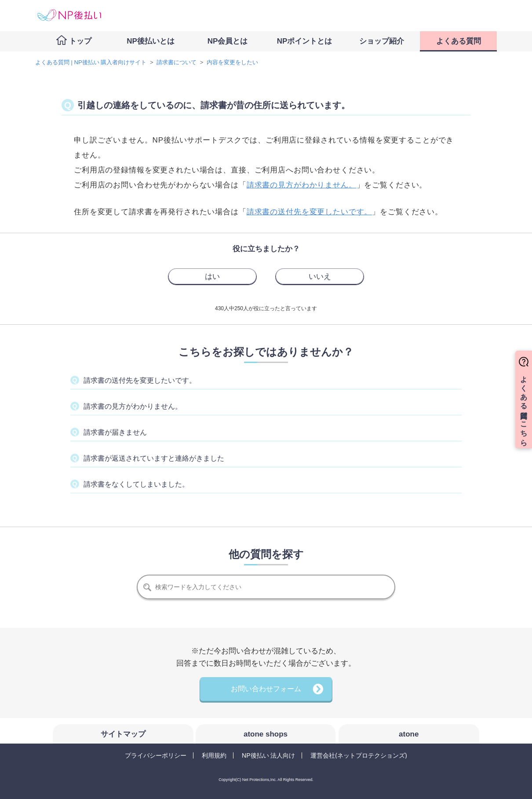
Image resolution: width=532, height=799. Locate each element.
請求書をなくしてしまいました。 (136, 484)
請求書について (177, 62)
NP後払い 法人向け (268, 755)
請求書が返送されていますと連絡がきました (154, 458)
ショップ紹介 (382, 41)
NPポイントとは (305, 41)
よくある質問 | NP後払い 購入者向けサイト (91, 62)
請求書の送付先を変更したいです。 (140, 380)
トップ (80, 41)
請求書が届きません (115, 432)
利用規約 (214, 755)
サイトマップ (123, 734)
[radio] (212, 276)
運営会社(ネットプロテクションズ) (359, 755)
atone (409, 734)
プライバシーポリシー (156, 755)
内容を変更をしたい (232, 62)
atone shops (266, 734)
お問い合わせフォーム (266, 689)
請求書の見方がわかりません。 (302, 185)
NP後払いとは (151, 41)
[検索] (266, 587)
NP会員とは (228, 41)
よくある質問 (459, 41)
